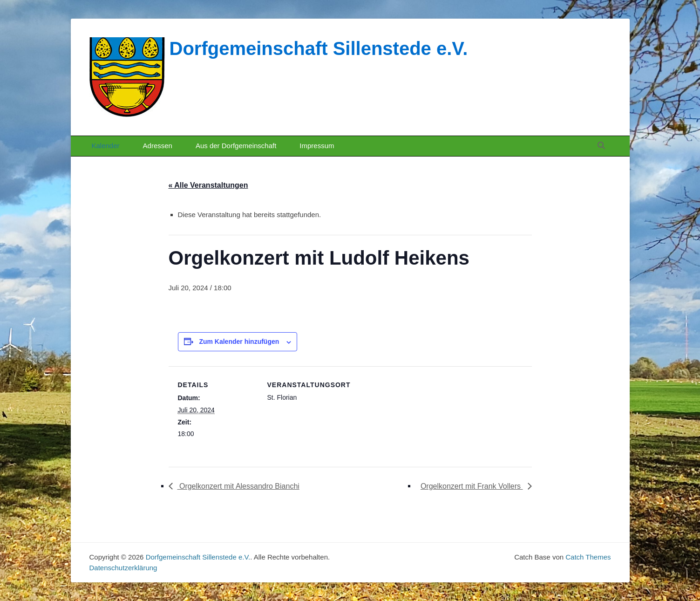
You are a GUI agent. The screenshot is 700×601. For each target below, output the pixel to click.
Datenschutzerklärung (123, 568)
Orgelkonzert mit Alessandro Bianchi (238, 486)
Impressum (317, 146)
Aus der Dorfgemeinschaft (236, 146)
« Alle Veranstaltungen (208, 185)
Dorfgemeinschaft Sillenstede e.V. (319, 48)
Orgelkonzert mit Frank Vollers (472, 486)
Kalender (106, 146)
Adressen (158, 146)
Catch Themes (588, 557)
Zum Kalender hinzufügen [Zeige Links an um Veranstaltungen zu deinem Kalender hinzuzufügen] (239, 341)
